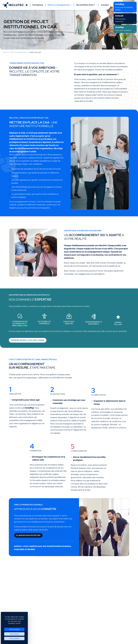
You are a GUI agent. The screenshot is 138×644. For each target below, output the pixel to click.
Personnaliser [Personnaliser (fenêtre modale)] (14, 638)
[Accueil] (27, 5)
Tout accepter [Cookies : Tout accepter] (14, 629)
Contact (105, 5)
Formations (38, 5)
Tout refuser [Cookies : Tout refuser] (14, 634)
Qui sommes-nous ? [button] (86, 5)
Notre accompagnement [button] (59, 5)
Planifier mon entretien (28, 538)
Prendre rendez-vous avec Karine (28, 343)
